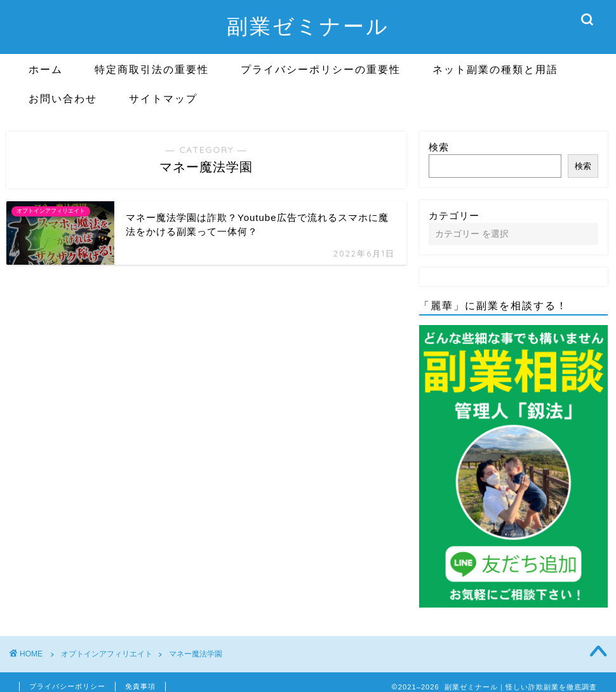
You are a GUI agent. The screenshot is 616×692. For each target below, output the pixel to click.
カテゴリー (454, 216)
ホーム (46, 69)
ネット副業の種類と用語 (495, 69)
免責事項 (140, 686)
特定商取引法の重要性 (152, 69)
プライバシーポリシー (67, 686)
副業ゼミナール (308, 26)
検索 (439, 147)
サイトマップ (163, 98)
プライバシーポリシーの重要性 (321, 69)
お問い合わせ (63, 98)
